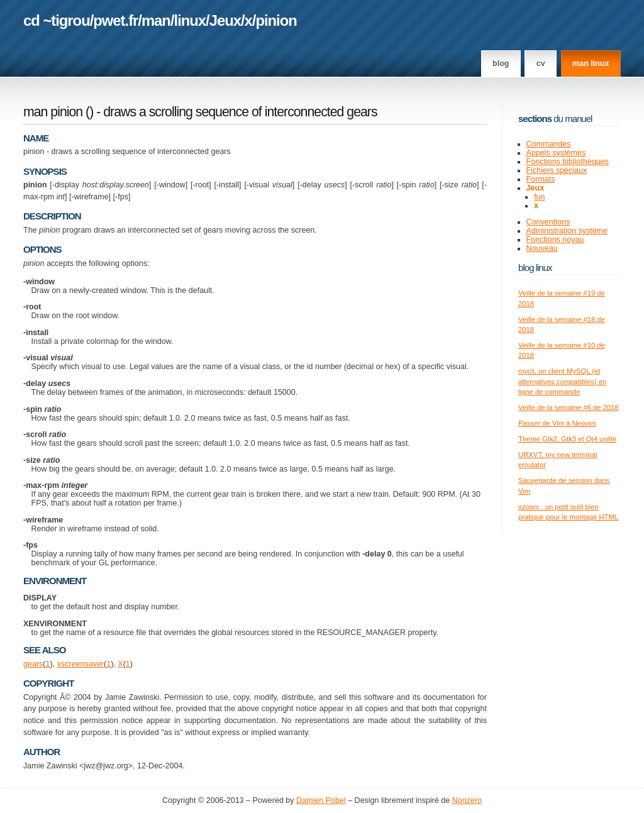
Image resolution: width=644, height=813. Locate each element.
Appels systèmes (556, 153)
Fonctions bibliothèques (568, 162)
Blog (501, 64)
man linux (591, 64)
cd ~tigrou (57, 20)
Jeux (225, 20)
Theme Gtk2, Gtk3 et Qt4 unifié (567, 439)
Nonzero (467, 800)
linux (190, 20)
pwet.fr (115, 20)
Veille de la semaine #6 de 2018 (569, 407)
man (156, 20)
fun (539, 197)
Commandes (549, 144)
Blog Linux (535, 268)
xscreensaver (80, 664)
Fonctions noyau (555, 240)
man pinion (53, 112)
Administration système (567, 231)
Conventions (548, 222)
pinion (276, 20)
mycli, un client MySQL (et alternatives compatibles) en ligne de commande (562, 381)
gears (33, 664)
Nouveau (542, 248)
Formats (541, 179)
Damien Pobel (321, 800)
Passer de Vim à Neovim (557, 423)
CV (541, 64)
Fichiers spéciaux (557, 170)
